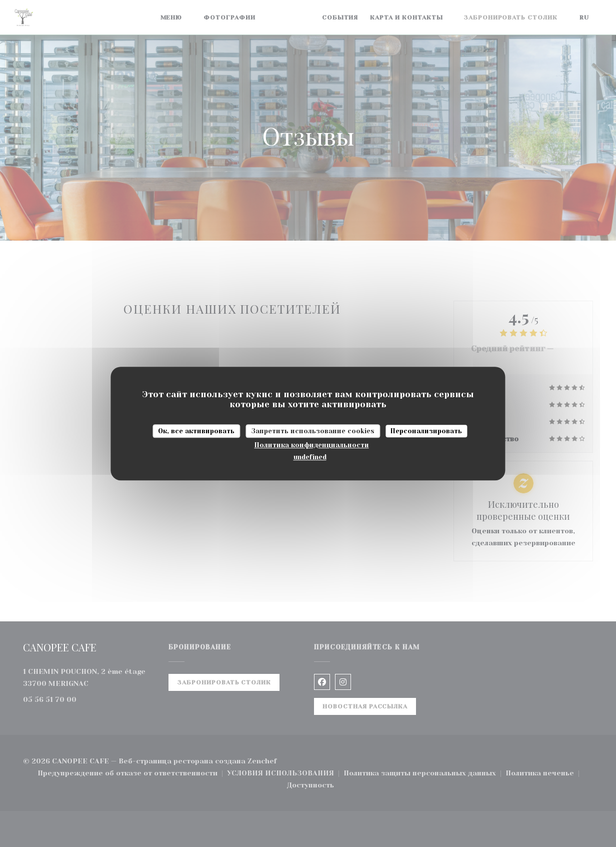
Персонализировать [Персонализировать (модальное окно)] (426, 431)
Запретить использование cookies (313, 431)
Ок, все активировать (196, 431)
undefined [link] (310, 457)
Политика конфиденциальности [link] (312, 445)
